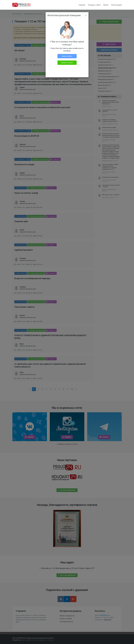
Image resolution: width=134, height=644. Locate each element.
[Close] (86, 15)
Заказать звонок (67, 63)
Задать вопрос (67, 56)
